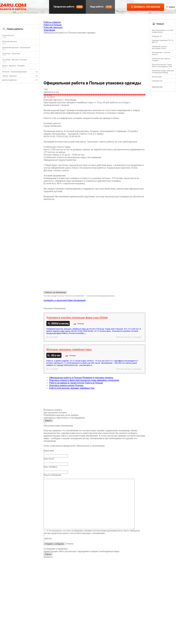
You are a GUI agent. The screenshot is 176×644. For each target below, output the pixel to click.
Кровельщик (157, 77)
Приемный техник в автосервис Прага (159, 47)
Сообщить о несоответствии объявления (65, 300)
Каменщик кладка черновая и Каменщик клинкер (163, 72)
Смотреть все (157, 87)
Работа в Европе (52, 22)
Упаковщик (49, 30)
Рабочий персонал (10, 42)
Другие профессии (9, 80)
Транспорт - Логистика (11, 54)
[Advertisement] (95, 56)
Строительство (8, 35)
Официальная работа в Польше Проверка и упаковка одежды (81, 378)
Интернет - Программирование (14, 72)
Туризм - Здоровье (9, 76)
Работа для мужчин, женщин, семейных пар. (72, 388)
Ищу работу (101, 7)
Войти (172, 7)
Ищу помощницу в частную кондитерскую (163, 31)
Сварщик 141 (157, 36)
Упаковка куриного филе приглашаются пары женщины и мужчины (84, 380)
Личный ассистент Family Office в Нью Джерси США (162, 66)
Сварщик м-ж (157, 81)
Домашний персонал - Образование (16, 48)
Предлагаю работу (68, 7)
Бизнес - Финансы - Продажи (13, 66)
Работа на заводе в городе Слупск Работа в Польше (76, 383)
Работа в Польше (53, 25)
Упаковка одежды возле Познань (66, 385)
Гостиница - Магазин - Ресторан (15, 60)
